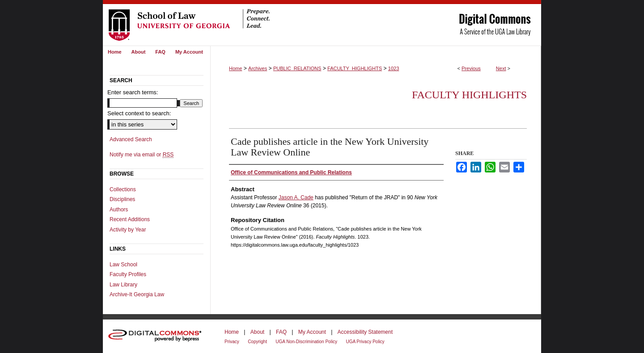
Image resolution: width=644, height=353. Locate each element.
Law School (123, 265)
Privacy (232, 342)
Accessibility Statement (365, 332)
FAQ (281, 332)
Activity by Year (128, 230)
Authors (119, 210)
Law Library (123, 285)
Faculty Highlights (469, 95)
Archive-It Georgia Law (137, 294)
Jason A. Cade (296, 198)
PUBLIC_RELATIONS (297, 68)
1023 (394, 68)
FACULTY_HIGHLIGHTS (355, 68)
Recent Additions (130, 219)
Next (501, 68)
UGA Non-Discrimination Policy (306, 342)
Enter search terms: (133, 92)
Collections (123, 189)
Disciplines (122, 199)
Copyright (257, 342)
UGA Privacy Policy (365, 342)
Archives (258, 68)
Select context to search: (139, 113)
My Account (312, 332)
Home (235, 68)
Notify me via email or (142, 155)
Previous (471, 68)
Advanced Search (131, 139)
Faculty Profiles (128, 274)
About (257, 332)
